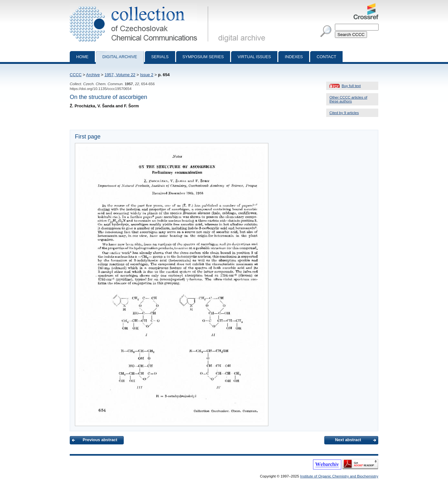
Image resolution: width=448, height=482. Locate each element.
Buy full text (351, 86)
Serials (160, 57)
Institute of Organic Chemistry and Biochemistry (339, 476)
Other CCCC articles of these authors (348, 99)
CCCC (76, 75)
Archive (93, 75)
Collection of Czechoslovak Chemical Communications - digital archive (140, 6)
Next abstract (348, 440)
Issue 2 (147, 75)
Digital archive (120, 57)
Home (82, 57)
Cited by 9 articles (344, 113)
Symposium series (203, 57)
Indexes (294, 57)
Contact (326, 57)
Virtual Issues (254, 57)
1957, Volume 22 (120, 75)
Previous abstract (100, 440)
